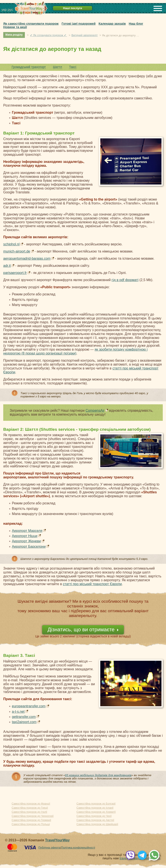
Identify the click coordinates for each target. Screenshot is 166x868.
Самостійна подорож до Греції (30, 808)
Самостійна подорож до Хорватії (96, 812)
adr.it (7, 266)
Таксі (73, 67)
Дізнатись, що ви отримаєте (81, 629)
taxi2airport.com (24, 722)
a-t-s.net (18, 712)
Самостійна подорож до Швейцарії (97, 824)
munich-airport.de (17, 251)
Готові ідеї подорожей (79, 24)
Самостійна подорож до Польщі (31, 824)
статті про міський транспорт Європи (92, 584)
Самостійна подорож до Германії (31, 820)
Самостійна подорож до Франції (31, 804)
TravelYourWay (57, 840)
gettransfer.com (24, 717)
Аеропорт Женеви (26, 541)
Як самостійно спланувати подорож (31, 24)
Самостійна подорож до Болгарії (96, 804)
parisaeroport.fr (15, 273)
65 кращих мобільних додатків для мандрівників (98, 775)
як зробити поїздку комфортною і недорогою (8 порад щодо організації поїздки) (75, 351)
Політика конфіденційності (78, 848)
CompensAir (95, 411)
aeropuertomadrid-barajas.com (27, 258)
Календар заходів (112, 24)
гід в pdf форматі (125, 280)
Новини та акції (15, 27)
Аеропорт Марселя (27, 531)
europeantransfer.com (29, 706)
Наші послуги (73, 8)
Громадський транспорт (29, 67)
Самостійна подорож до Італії (29, 812)
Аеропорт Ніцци (25, 536)
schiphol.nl (11, 244)
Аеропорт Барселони (29, 547)
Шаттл (57, 67)
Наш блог (136, 24)
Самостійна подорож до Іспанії (95, 808)
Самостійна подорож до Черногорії (33, 816)
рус (10, 10)
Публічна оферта (49, 848)
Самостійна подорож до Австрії (95, 820)
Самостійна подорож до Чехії (94, 816)
